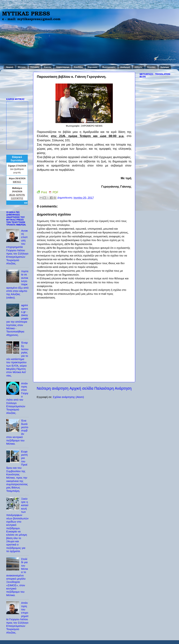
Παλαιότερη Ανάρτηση (113, 388)
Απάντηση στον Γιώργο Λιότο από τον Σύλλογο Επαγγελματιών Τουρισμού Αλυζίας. (17, 398)
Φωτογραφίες (109, 67)
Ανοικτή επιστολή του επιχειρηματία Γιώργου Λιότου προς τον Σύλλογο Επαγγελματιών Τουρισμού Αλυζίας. (17, 247)
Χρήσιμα (165, 67)
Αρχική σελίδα (81, 388)
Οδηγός (139, 67)
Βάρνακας (92, 67)
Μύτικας (22, 67)
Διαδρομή (125, 67)
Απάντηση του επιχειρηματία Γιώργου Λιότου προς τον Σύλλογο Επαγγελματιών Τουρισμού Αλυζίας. (17, 618)
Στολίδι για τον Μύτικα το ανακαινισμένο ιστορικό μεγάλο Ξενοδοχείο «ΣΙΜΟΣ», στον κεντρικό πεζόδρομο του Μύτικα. (17, 577)
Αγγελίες (151, 67)
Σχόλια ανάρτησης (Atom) (68, 397)
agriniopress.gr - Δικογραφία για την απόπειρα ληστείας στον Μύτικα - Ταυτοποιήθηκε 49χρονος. (17, 320)
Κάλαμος (35, 67)
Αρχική (10, 67)
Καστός (48, 67)
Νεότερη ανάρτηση (53, 388)
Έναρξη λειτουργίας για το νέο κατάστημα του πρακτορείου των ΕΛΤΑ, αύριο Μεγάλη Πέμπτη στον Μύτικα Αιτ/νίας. (17, 359)
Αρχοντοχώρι (63, 67)
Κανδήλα (78, 67)
